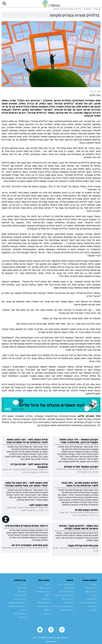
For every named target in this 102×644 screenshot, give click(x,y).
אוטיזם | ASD (91, 594)
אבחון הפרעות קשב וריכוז (63, 608)
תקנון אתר (22, 594)
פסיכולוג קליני (91, 590)
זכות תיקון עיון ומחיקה (17, 605)
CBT (48, 586)
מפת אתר (22, 619)
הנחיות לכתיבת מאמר (17, 608)
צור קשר (22, 612)
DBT (48, 597)
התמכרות (93, 612)
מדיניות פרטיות (20, 597)
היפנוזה (46, 616)
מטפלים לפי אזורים (65, 586)
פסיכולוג (93, 586)
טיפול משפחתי (43, 605)
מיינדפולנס (92, 608)
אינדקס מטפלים (67, 612)
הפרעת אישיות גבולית (88, 605)
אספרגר (94, 597)
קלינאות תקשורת (43, 594)
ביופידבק (46, 601)
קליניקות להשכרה (66, 594)
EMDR (47, 612)
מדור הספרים (68, 601)
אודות (23, 586)
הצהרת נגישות (20, 601)
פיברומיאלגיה (91, 601)
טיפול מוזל (69, 590)
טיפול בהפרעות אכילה (64, 597)
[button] (6, 5)
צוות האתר (21, 590)
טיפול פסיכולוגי (43, 608)
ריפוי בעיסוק (44, 590)
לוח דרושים (69, 605)
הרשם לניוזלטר (20, 616)
